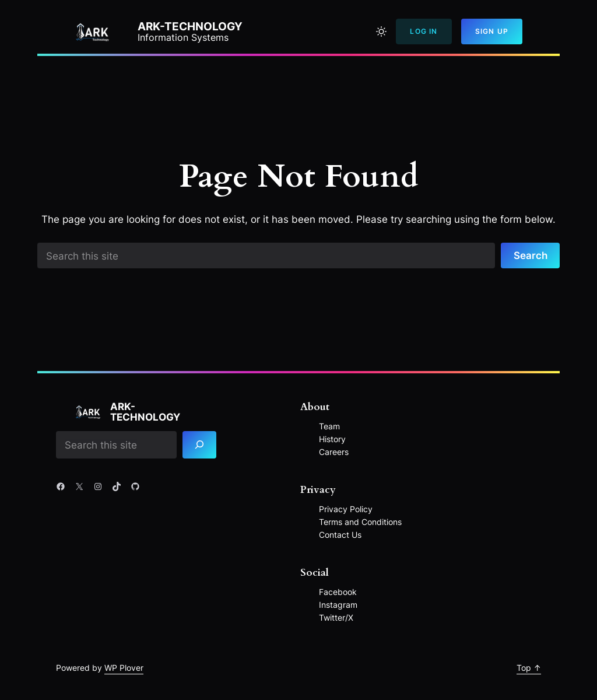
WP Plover (124, 668)
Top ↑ (529, 668)
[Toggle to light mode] (381, 32)
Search (531, 255)
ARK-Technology (190, 27)
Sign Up (492, 31)
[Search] (200, 445)
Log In (424, 31)
